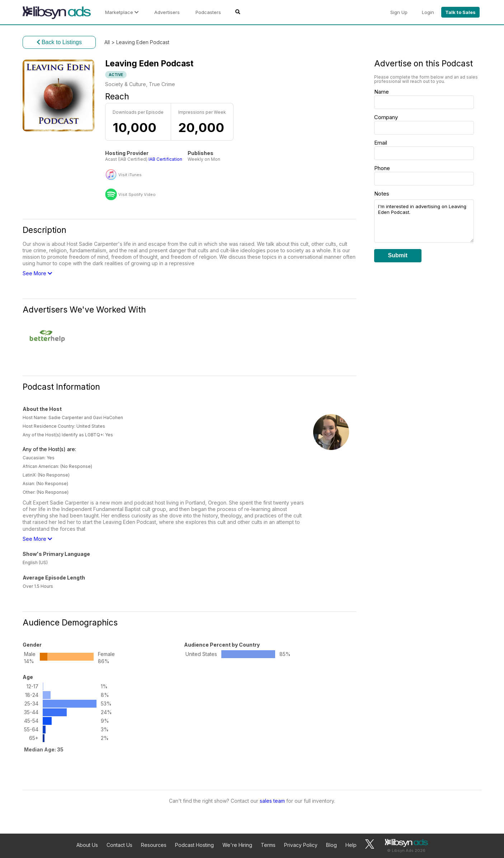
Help (351, 845)
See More (37, 273)
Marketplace (122, 12)
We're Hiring (237, 845)
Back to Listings (59, 42)
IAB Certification (165, 159)
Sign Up (399, 12)
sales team (272, 801)
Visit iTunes (130, 175)
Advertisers (167, 12)
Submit (398, 255)
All (107, 42)
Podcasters (208, 12)
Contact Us (119, 845)
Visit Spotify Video (137, 195)
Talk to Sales (460, 12)
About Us (87, 845)
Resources (154, 845)
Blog (331, 845)
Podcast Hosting (194, 845)
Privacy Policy (301, 845)
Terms (268, 845)
